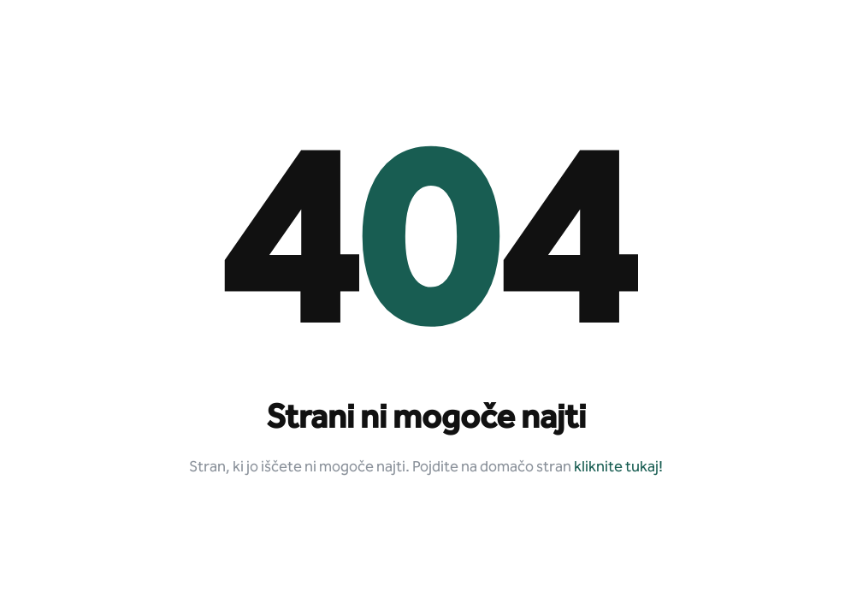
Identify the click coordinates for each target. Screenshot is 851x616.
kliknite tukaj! (618, 468)
